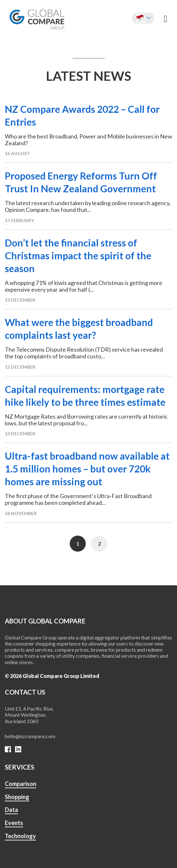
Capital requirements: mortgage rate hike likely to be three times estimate (85, 396)
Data (11, 810)
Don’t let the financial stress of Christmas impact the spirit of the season (78, 255)
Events (14, 823)
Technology (20, 836)
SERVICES (20, 767)
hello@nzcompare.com (30, 736)
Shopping (17, 797)
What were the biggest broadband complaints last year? (79, 329)
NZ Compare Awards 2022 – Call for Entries (82, 115)
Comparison (21, 784)
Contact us (25, 692)
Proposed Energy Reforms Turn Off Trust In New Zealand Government (81, 182)
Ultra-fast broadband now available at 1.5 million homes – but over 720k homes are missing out (87, 469)
